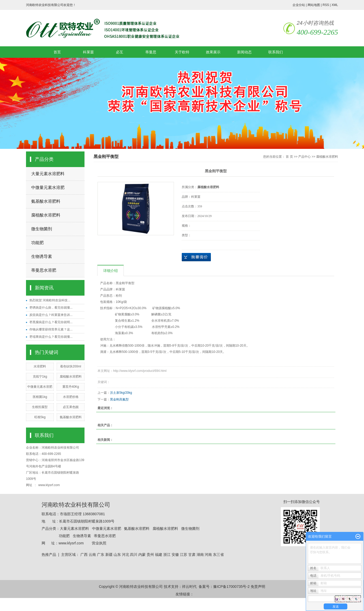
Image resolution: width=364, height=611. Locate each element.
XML (335, 5)
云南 (92, 555)
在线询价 (196, 257)
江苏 (184, 555)
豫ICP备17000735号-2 (231, 587)
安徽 (175, 555)
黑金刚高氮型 (119, 399)
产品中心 (304, 157)
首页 (57, 52)
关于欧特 (182, 52)
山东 (117, 555)
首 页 (289, 157)
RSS (326, 5)
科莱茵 (88, 52)
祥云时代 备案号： (198, 587)
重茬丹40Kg (71, 387)
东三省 (218, 555)
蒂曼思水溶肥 (44, 270)
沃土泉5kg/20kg (121, 393)
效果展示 (213, 52)
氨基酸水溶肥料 (46, 201)
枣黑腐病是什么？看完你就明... (51, 322)
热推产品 (49, 555)
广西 (84, 555)
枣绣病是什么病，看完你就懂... (51, 308)
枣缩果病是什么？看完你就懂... (51, 337)
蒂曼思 (151, 52)
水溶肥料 (40, 366)
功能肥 (37, 243)
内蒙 (142, 555)
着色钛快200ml (71, 366)
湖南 (200, 555)
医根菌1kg (40, 397)
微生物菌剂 (42, 229)
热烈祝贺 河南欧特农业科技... (50, 300)
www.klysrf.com (49, 485)
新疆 (109, 555)
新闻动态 (244, 52)
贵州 (150, 555)
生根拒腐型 (40, 407)
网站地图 (314, 5)
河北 (126, 555)
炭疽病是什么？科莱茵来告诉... (51, 315)
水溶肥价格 (71, 397)
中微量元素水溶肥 (48, 187)
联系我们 (276, 52)
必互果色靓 (71, 407)
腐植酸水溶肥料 (46, 215)
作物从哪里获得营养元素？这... (51, 329)
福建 (159, 555)
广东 (101, 555)
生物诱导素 (42, 256)
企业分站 (299, 5)
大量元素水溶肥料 (48, 174)
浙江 (167, 555)
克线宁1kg (40, 377)
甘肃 (192, 555)
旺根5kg (40, 417)
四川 (134, 555)
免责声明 (258, 587)
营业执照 (99, 543)
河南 (208, 555)
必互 (120, 52)
